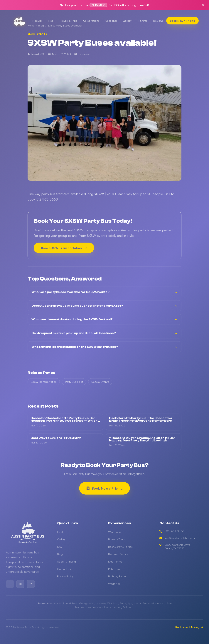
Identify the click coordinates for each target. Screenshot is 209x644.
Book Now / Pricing (189, 627)
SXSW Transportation (44, 384)
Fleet (52, 21)
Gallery (127, 21)
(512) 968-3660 (172, 531)
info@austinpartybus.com (177, 538)
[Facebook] (10, 584)
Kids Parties (115, 562)
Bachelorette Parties (120, 547)
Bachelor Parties (118, 554)
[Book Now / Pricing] (182, 21)
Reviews (158, 21)
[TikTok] (31, 584)
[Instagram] (20, 584)
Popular (37, 21)
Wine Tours (115, 532)
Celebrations (91, 21)
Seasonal (111, 21)
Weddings (114, 584)
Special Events (100, 384)
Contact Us (64, 569)
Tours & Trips (69, 21)
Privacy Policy (65, 576)
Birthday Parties (118, 576)
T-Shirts (142, 21)
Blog (60, 554)
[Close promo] (203, 5)
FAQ (60, 547)
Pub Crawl (114, 569)
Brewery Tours (117, 539)
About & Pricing (66, 562)
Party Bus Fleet (74, 384)
